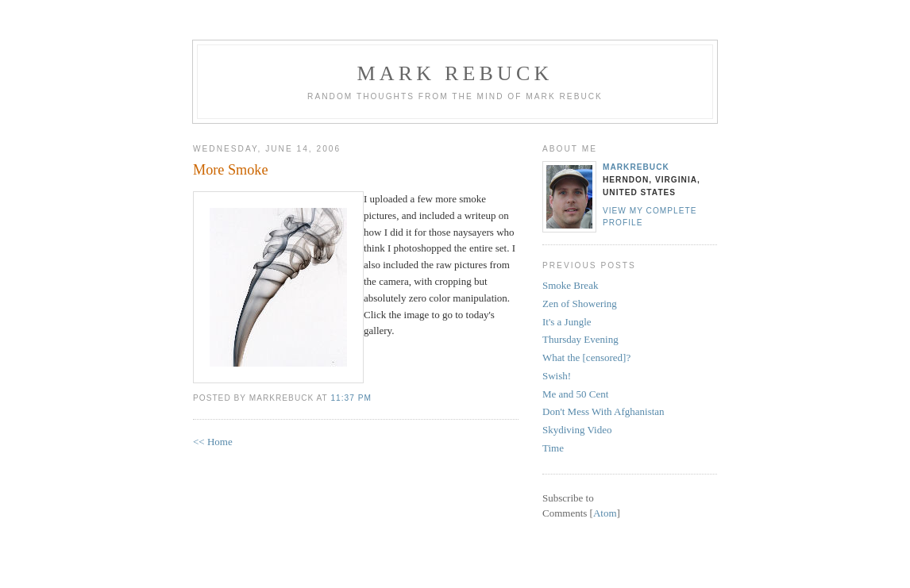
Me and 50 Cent (575, 394)
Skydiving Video (577, 430)
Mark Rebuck (455, 73)
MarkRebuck (636, 167)
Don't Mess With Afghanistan (603, 411)
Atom (605, 513)
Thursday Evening (580, 339)
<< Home (213, 442)
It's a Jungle (567, 322)
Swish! (557, 376)
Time (553, 448)
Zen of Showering (580, 304)
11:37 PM (351, 398)
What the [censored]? (586, 357)
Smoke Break (570, 285)
